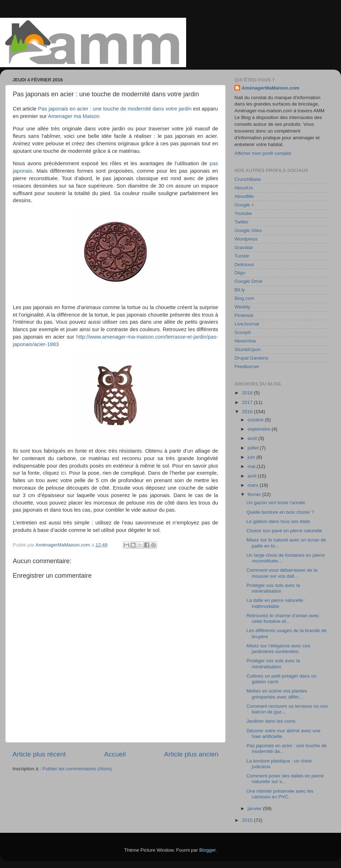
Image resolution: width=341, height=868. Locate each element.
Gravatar (244, 247)
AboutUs (244, 188)
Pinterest (244, 315)
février (255, 494)
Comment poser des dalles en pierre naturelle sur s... (285, 779)
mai (252, 466)
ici (63, 473)
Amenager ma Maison (74, 116)
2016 (248, 412)
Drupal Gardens (251, 358)
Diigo (240, 273)
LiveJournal (247, 324)
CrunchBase (248, 179)
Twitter (242, 222)
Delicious (244, 265)
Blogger (207, 850)
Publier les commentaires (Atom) (77, 769)
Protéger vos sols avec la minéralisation (273, 588)
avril (253, 476)
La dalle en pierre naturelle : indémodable (276, 603)
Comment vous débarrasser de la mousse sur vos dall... (282, 573)
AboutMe (244, 196)
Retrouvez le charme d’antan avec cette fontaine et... (283, 618)
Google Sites (248, 230)
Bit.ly (240, 290)
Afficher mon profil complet (263, 153)
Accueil (115, 754)
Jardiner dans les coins (271, 721)
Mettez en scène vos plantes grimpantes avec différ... (277, 694)
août (253, 438)
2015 (248, 820)
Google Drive (248, 281)
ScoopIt (243, 332)
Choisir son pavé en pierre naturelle (284, 531)
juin (252, 457)
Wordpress (246, 239)
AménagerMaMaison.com (270, 88)
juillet (254, 448)
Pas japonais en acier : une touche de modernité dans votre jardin (115, 109)
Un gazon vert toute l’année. (277, 503)
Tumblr (242, 256)
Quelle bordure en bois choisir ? (280, 512)
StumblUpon (248, 349)
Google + (244, 205)
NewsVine (245, 341)
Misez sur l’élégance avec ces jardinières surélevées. (278, 649)
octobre (256, 420)
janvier (255, 808)
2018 (248, 393)
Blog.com (244, 298)
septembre (260, 429)
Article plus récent (39, 754)
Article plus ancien (191, 754)
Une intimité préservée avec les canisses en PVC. (280, 794)
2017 (248, 402)
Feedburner (247, 366)
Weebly (242, 307)
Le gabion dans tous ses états (278, 521)
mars (254, 485)
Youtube (243, 213)
